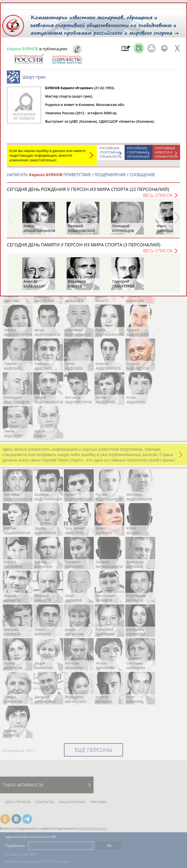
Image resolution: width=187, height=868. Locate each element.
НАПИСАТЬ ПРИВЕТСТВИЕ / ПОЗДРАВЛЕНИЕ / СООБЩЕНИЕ (81, 175)
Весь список (158, 195)
